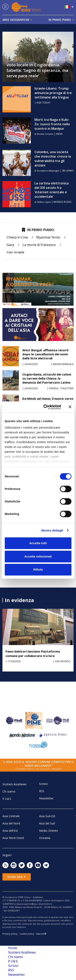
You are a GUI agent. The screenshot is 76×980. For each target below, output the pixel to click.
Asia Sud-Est (47, 816)
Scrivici (43, 784)
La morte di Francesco (39, 245)
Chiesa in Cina (17, 237)
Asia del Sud (47, 823)
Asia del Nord (11, 823)
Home (13, 948)
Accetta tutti (38, 543)
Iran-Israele (15, 252)
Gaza (10, 245)
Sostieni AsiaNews (14, 784)
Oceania (45, 838)
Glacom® (41, 934)
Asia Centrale (11, 816)
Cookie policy (27, 934)
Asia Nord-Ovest (13, 838)
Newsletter (46, 798)
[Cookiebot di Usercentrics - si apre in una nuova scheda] (45, 407)
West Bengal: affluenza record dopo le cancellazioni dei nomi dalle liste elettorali (45, 354)
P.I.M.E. (7, 799)
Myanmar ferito (48, 237)
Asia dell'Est (10, 831)
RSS (42, 791)
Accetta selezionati (38, 556)
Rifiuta (38, 569)
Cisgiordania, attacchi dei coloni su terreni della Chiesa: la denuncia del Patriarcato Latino (47, 378)
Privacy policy (10, 934)
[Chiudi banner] (70, 407)
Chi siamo (9, 791)
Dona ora (17, 877)
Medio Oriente (49, 831)
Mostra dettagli (52, 530)
